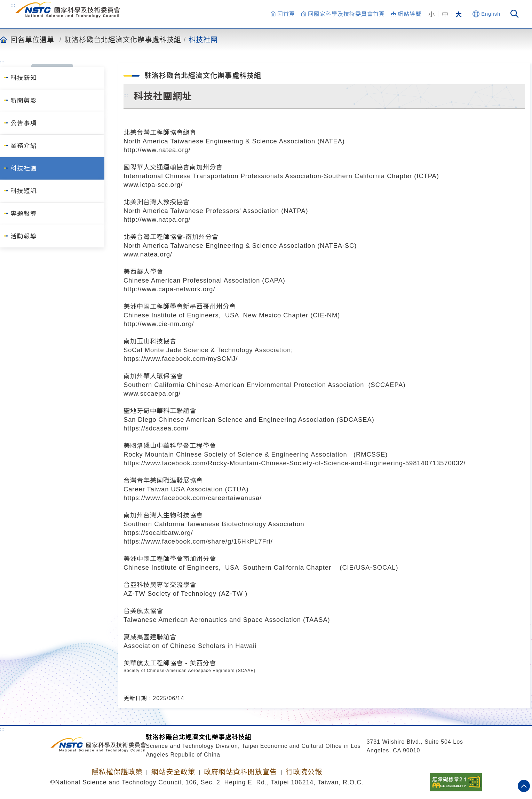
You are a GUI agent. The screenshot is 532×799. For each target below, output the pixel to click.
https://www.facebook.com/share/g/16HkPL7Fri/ (198, 541)
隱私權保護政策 (117, 772)
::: (13, 5)
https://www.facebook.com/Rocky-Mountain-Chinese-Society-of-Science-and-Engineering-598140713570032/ (295, 463)
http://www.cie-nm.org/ (159, 324)
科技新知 (24, 78)
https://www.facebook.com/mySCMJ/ (181, 359)
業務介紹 (24, 146)
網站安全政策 (173, 772)
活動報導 (24, 236)
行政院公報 (304, 772)
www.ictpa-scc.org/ (153, 185)
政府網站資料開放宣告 (240, 772)
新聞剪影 (24, 101)
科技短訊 (24, 191)
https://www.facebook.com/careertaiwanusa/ (193, 498)
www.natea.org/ (148, 254)
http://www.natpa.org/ (157, 219)
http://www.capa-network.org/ (169, 289)
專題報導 (24, 214)
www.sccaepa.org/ (152, 393)
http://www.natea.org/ (157, 150)
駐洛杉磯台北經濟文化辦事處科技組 (123, 39)
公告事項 (24, 123)
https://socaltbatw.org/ (158, 533)
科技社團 (203, 39)
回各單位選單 (32, 39)
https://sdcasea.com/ (156, 428)
